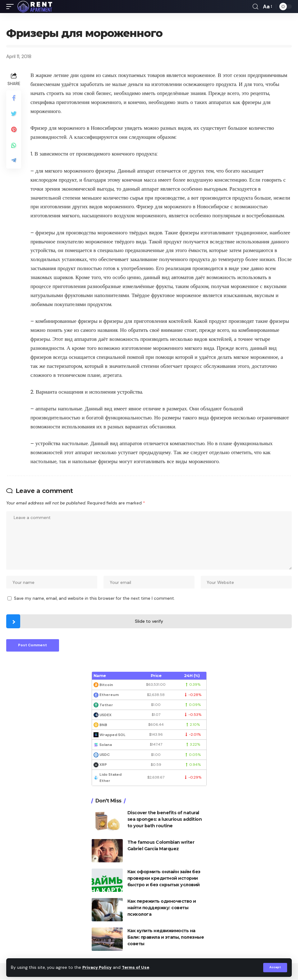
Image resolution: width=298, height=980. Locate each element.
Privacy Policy (98, 968)
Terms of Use (137, 968)
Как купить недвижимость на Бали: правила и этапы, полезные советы (166, 937)
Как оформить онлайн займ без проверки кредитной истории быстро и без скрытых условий (164, 878)
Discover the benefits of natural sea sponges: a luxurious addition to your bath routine (165, 820)
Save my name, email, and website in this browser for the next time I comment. (94, 599)
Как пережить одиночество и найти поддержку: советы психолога (162, 908)
